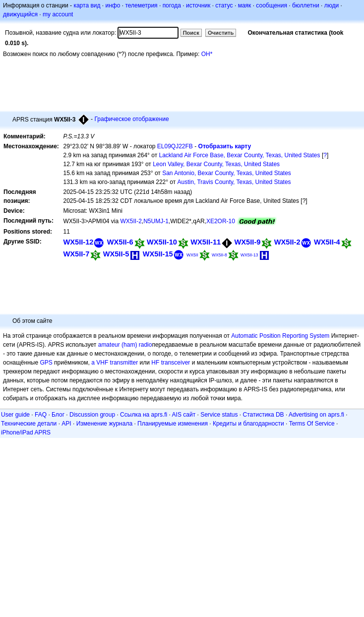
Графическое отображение (131, 119)
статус (224, 5)
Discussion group (92, 415)
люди (332, 5)
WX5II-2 (131, 221)
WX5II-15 (158, 254)
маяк (245, 5)
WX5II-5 (116, 254)
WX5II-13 (249, 255)
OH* (207, 54)
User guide (15, 415)
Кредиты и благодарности (248, 424)
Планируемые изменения (173, 424)
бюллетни (306, 5)
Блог (58, 415)
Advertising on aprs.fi (316, 415)
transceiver (176, 363)
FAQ (41, 415)
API (66, 424)
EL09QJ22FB (175, 146)
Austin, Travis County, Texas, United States (234, 182)
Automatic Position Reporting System (280, 336)
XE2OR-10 (221, 221)
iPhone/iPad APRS (26, 432)
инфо (113, 5)
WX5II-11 (206, 242)
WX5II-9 (248, 242)
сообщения (272, 5)
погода (172, 5)
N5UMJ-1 (156, 221)
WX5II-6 (120, 242)
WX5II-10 (162, 242)
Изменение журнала (104, 424)
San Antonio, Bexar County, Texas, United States (227, 173)
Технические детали (29, 424)
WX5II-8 (219, 255)
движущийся (20, 14)
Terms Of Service (312, 424)
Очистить (221, 33)
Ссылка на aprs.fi (144, 415)
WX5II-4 (327, 242)
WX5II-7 (76, 254)
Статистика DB (264, 415)
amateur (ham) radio (125, 345)
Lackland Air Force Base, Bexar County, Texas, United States (239, 155)
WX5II (192, 255)
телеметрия (141, 5)
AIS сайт (184, 415)
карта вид (87, 5)
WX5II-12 (78, 242)
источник (198, 5)
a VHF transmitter (115, 363)
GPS (46, 363)
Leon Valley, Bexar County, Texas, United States (216, 164)
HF (155, 363)
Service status (219, 415)
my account (58, 14)
